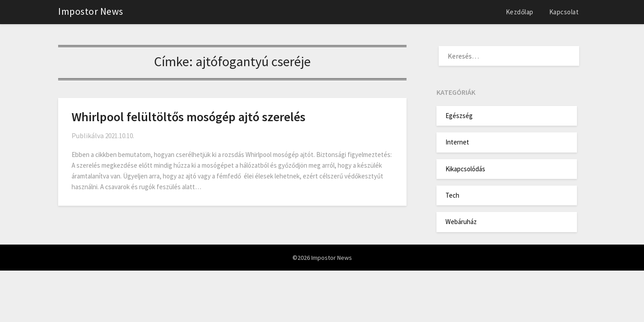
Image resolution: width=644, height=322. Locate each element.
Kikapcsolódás (465, 169)
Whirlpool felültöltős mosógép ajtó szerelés (189, 117)
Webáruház (461, 222)
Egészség (459, 116)
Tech (452, 195)
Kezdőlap (520, 12)
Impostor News (91, 11)
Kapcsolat (564, 12)
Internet (457, 142)
